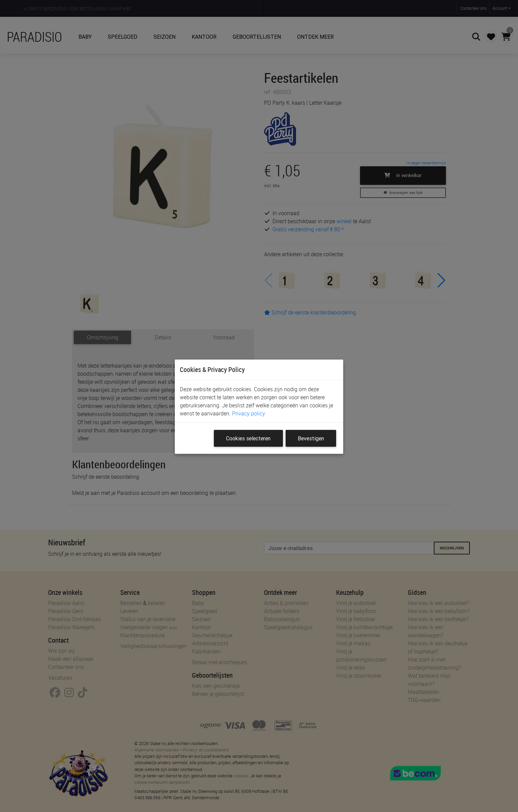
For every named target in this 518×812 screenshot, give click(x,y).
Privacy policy (249, 413)
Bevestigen (311, 438)
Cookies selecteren (248, 438)
